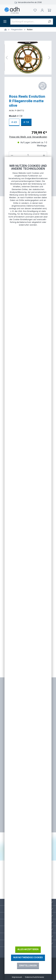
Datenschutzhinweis (35, 977)
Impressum (17, 977)
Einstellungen (28, 966)
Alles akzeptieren (28, 949)
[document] (28, 555)
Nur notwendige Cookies (28, 957)
